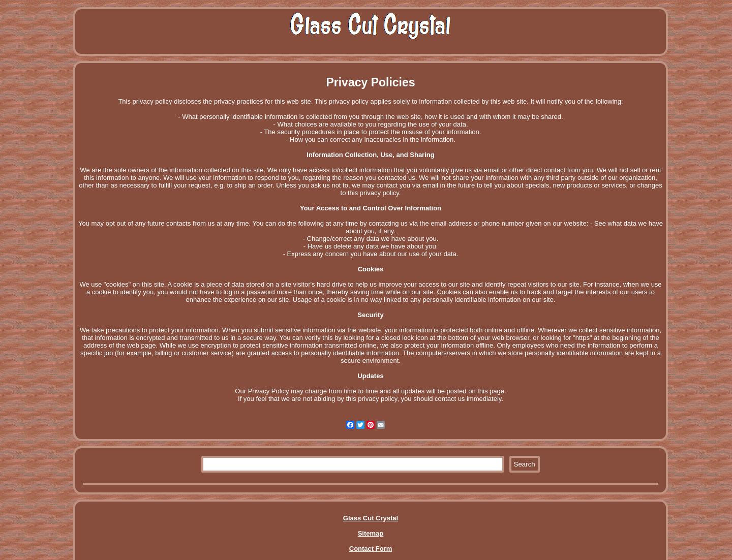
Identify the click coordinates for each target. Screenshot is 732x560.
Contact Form (371, 549)
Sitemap (371, 533)
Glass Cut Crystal (371, 518)
